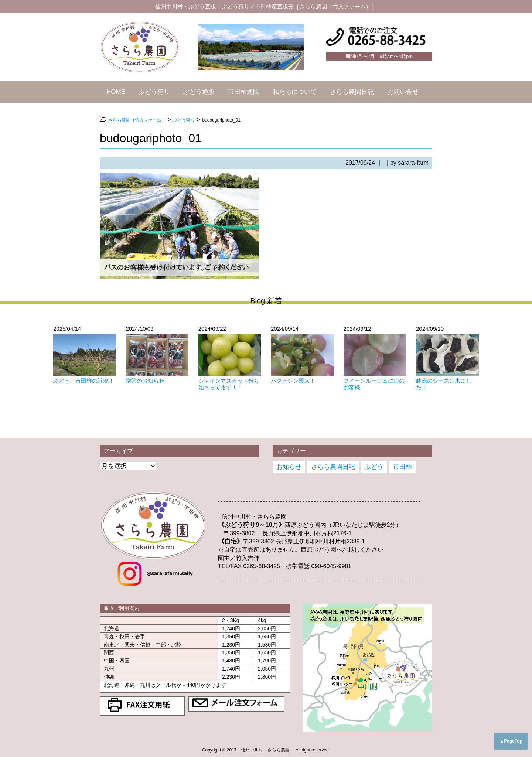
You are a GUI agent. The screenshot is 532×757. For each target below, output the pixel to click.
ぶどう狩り (154, 92)
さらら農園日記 (352, 92)
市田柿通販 (244, 92)
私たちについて (295, 92)
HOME (116, 92)
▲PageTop (511, 741)
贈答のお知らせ (145, 381)
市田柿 (403, 467)
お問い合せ (403, 92)
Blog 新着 (266, 301)
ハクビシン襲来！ (293, 381)
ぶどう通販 (199, 92)
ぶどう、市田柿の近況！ (84, 381)
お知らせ (289, 467)
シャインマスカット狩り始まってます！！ (229, 384)
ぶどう (374, 467)
